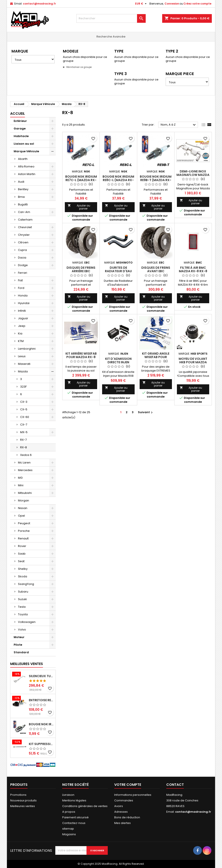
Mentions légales (74, 800)
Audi (21, 182)
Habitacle (21, 136)
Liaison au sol (24, 144)
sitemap (68, 829)
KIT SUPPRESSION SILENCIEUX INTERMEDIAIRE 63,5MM (41, 744)
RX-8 (24, 447)
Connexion (172, 4)
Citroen (23, 242)
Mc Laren (24, 463)
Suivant (146, 412)
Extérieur (20, 121)
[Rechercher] (111, 18)
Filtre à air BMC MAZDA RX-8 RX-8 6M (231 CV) (193, 271)
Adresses (121, 812)
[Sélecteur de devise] (141, 4)
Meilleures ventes (23, 806)
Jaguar (23, 318)
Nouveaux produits (23, 800)
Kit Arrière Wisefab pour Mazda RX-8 (81, 355)
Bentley (23, 189)
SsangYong (26, 584)
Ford (21, 288)
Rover (22, 546)
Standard (21, 652)
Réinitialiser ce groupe (79, 67)
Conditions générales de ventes (85, 806)
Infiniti (22, 311)
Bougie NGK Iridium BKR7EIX (41, 724)
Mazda (23, 371)
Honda (23, 296)
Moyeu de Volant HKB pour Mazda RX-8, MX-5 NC (193, 362)
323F (23, 387)
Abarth (23, 159)
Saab (22, 554)
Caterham (25, 220)
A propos (69, 812)
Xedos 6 (26, 455)
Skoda (23, 576)
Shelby (23, 569)
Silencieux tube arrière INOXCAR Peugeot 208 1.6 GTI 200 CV (41, 676)
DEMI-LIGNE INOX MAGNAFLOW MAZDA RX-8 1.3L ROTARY (193, 175)
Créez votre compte (197, 4)
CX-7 (24, 425)
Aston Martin (27, 174)
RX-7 (23, 440)
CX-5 (24, 409)
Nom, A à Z (179, 125)
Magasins (69, 834)
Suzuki (22, 599)
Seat (21, 561)
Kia (20, 333)
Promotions (18, 795)
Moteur (19, 637)
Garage (20, 129)
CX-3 (24, 402)
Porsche (24, 531)
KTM (21, 341)
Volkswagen (27, 622)
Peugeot (24, 523)
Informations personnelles (133, 795)
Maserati (24, 364)
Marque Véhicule (26, 151)
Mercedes (25, 470)
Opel (21, 516)
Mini (21, 485)
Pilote (18, 645)
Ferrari (23, 273)
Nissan (23, 508)
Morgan (24, 500)
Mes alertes (122, 823)
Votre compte (128, 785)
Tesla (22, 607)
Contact (175, 785)
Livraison (68, 795)
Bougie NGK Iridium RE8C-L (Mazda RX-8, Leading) (118, 180)
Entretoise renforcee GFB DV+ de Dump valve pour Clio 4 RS (41, 700)
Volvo (22, 630)
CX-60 (25, 417)
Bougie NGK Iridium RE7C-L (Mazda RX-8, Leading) (81, 180)
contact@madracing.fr (39, 4)
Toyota (23, 614)
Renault (23, 538)
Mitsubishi (25, 493)
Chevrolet (25, 227)
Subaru (23, 592)
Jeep (22, 326)
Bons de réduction (127, 817)
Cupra (22, 250)
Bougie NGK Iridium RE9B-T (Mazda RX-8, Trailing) (156, 180)
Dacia (22, 258)
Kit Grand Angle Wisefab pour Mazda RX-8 (156, 357)
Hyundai (24, 303)
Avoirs (119, 806)
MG (20, 478)
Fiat (20, 280)
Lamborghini (27, 349)
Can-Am (24, 212)
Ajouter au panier (79, 207)
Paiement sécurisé (75, 817)
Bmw (21, 197)
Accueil (18, 114)
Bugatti (23, 204)
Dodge (23, 265)
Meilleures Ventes (27, 664)
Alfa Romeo (26, 166)
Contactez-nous (74, 823)
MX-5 (24, 432)
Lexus (22, 356)
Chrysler (24, 235)
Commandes (124, 800)
